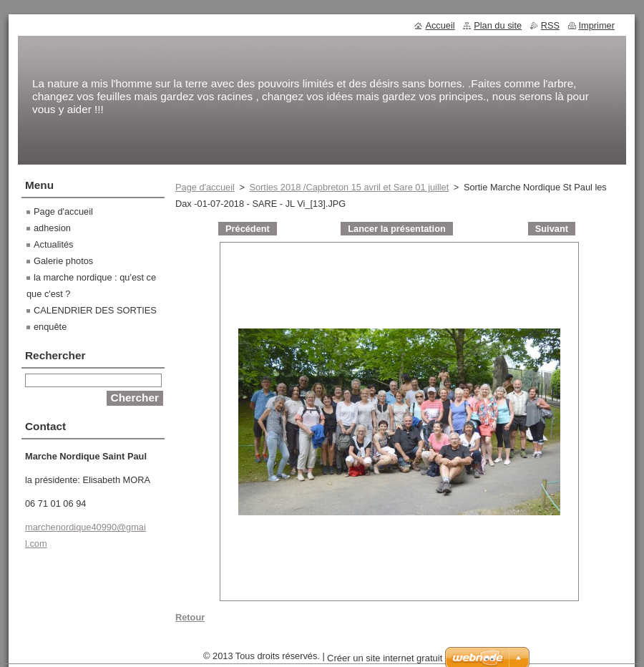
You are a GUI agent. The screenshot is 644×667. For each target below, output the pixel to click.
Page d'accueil (205, 187)
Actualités (53, 244)
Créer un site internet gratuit (385, 658)
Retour (190, 617)
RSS (550, 25)
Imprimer (597, 25)
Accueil (440, 25)
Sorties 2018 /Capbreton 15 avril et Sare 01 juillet (349, 187)
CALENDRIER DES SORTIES (95, 310)
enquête (50, 327)
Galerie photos (63, 261)
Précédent (248, 229)
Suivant (552, 229)
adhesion (52, 228)
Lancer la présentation (397, 229)
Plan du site (498, 25)
